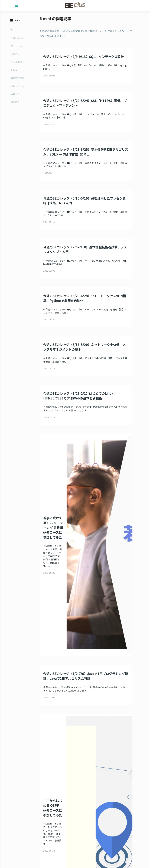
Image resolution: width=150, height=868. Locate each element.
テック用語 (16, 62)
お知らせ (15, 54)
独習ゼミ (15, 94)
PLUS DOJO (17, 38)
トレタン (15, 70)
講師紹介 (15, 102)
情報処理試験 (17, 78)
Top (12, 30)
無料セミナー (17, 86)
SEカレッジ (16, 46)
